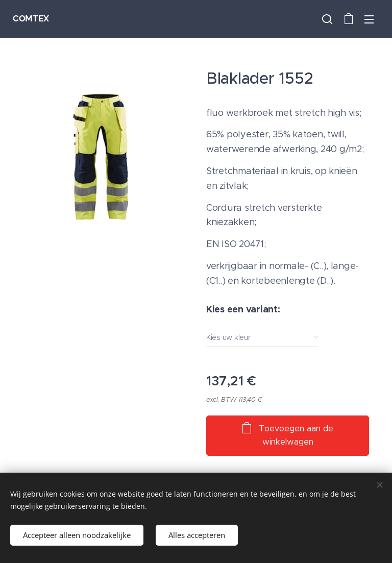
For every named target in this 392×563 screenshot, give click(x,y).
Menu (369, 19)
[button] (327, 19)
